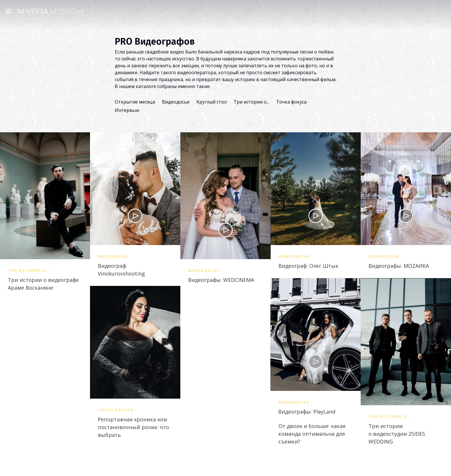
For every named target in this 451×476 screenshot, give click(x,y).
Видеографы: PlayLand (307, 412)
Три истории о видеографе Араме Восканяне (43, 284)
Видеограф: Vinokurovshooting (121, 270)
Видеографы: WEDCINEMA (221, 280)
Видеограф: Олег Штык (308, 266)
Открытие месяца (135, 102)
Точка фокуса (291, 102)
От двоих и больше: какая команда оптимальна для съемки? (312, 434)
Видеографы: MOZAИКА (399, 266)
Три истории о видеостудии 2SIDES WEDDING (397, 434)
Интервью (127, 110)
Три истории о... (251, 102)
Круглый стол (212, 102)
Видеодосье (176, 102)
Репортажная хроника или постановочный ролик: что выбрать (133, 427)
